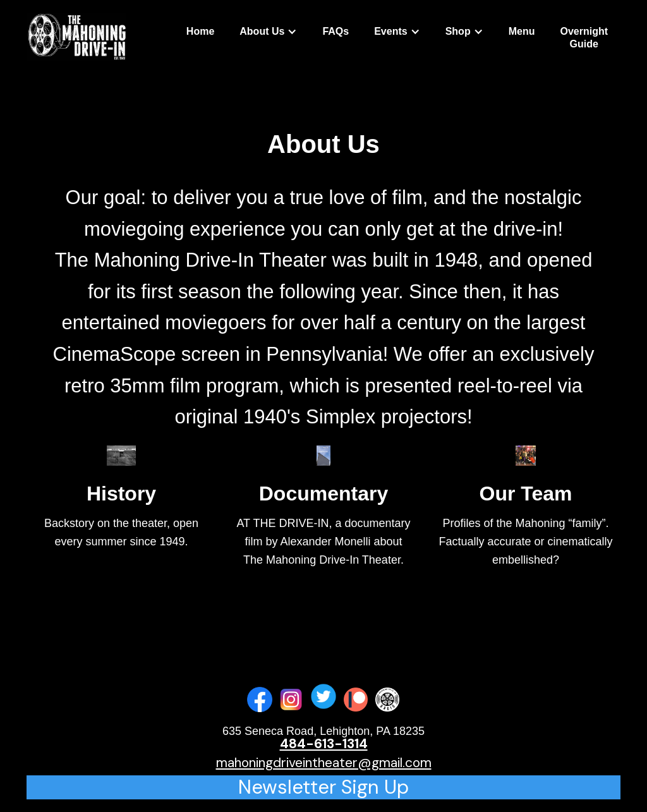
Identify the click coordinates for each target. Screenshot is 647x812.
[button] (268, 32)
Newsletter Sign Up (323, 787)
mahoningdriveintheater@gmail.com (324, 763)
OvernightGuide (584, 38)
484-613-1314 (324, 744)
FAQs (336, 31)
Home (200, 31)
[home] (76, 37)
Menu (522, 31)
